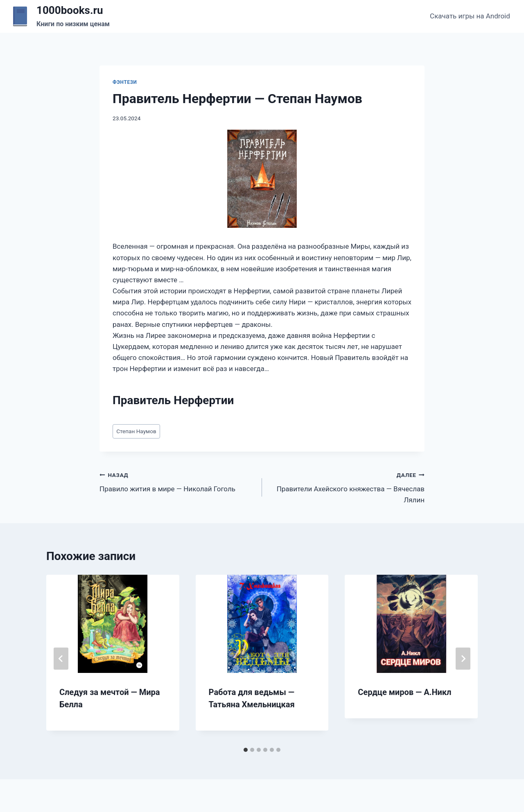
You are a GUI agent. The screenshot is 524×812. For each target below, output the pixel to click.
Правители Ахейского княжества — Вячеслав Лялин (347, 487)
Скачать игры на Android (470, 16)
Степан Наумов (136, 431)
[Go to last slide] (61, 659)
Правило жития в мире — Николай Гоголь (177, 481)
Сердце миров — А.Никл (404, 692)
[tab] (246, 750)
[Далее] (463, 659)
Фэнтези (125, 82)
